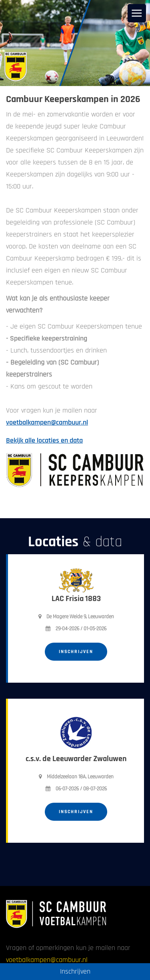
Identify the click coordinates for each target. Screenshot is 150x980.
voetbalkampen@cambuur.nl (47, 422)
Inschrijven (76, 652)
